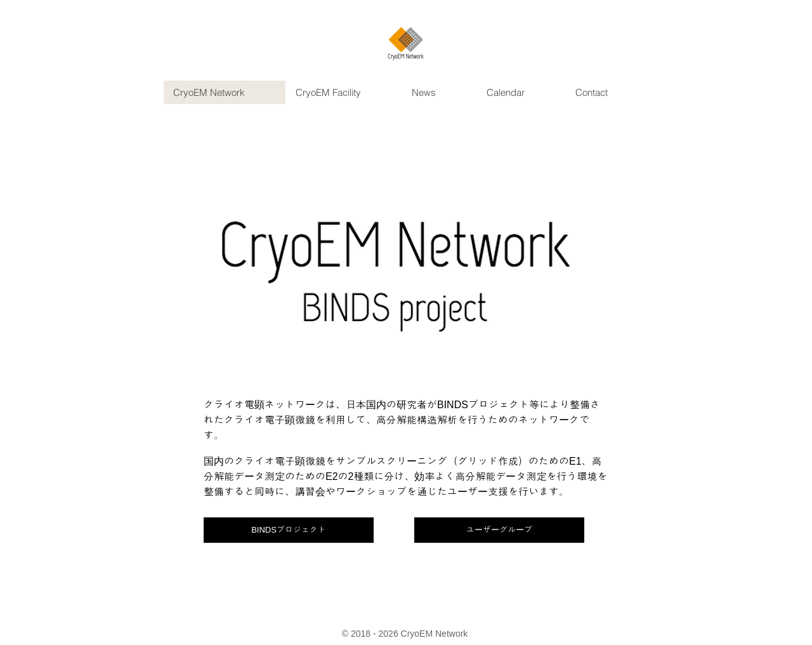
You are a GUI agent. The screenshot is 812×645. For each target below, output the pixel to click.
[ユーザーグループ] (499, 530)
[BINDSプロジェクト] (289, 530)
